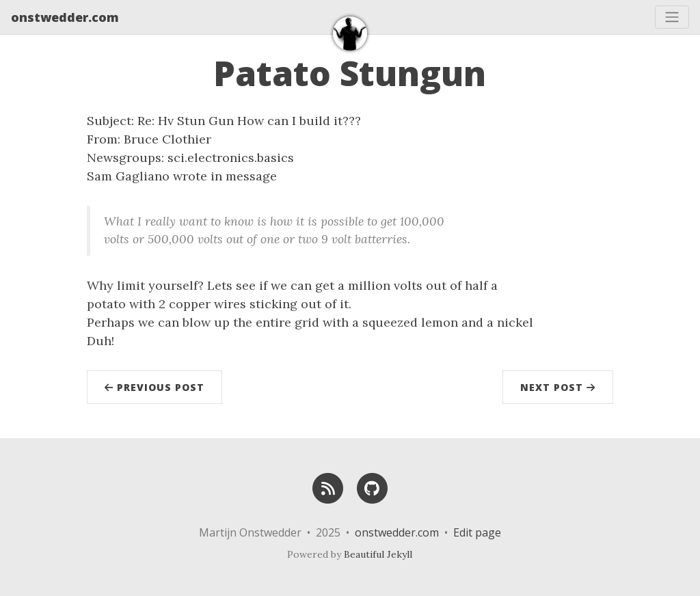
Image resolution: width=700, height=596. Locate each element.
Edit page (477, 532)
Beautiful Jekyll (378, 554)
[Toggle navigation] (672, 17)
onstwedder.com (65, 17)
